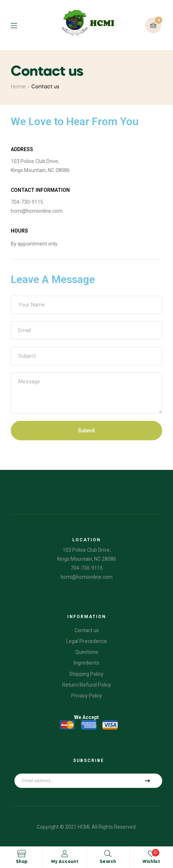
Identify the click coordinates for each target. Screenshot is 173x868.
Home (18, 87)
